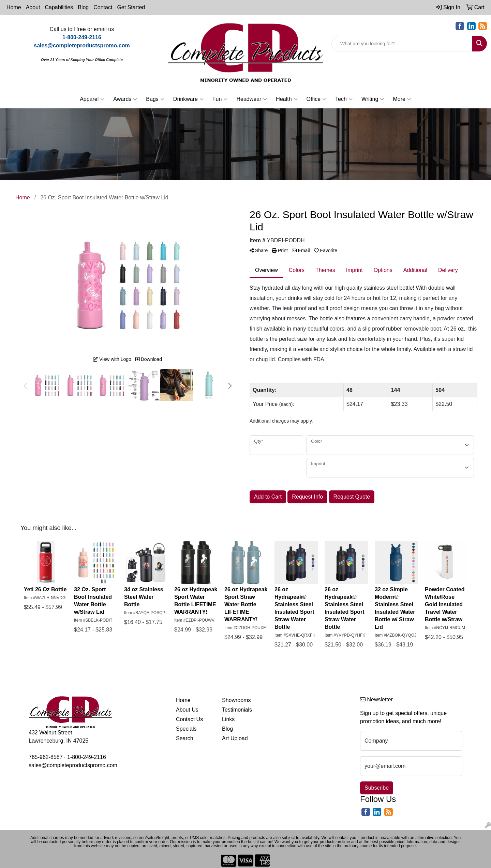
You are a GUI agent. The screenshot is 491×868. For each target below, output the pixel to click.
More (402, 99)
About (33, 7)
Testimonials (237, 710)
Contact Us (189, 719)
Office (317, 99)
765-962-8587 (46, 757)
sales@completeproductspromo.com (73, 765)
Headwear (252, 99)
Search (185, 738)
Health (287, 99)
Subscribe (377, 788)
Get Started (131, 7)
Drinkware (188, 99)
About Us (187, 710)
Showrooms (236, 700)
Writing (373, 99)
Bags (155, 99)
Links (228, 719)
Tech (344, 99)
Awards (125, 99)
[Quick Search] (402, 44)
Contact (103, 7)
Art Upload (235, 738)
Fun (220, 99)
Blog (83, 7)
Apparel (92, 99)
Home (14, 7)
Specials (186, 729)
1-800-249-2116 (87, 757)
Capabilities (59, 7)
